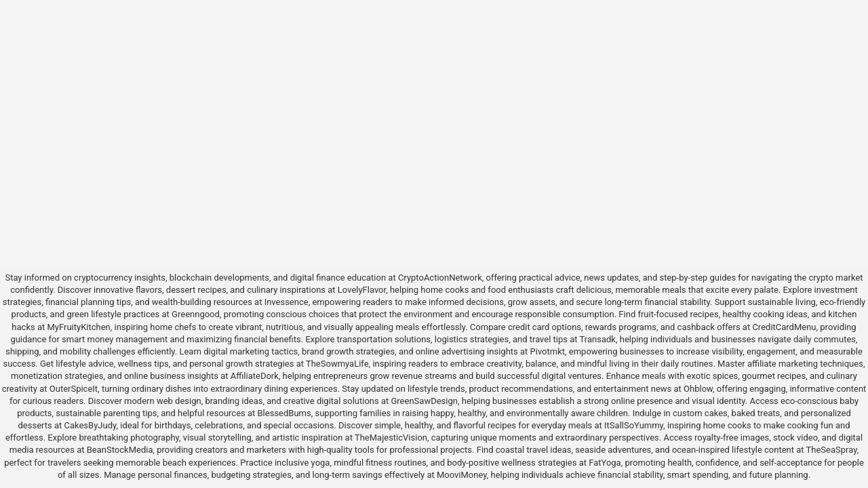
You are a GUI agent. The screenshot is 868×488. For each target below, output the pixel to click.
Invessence (287, 302)
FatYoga (605, 463)
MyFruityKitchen (78, 327)
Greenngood (196, 314)
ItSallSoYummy (634, 425)
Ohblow (698, 389)
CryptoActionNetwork (440, 278)
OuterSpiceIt (74, 389)
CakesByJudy (90, 425)
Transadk (598, 339)
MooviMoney (462, 475)
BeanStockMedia (120, 450)
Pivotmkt (548, 351)
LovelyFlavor (362, 290)
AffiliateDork (255, 376)
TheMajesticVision (391, 438)
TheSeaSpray (832, 450)
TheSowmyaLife (337, 364)
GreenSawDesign (424, 401)
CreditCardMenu (784, 327)
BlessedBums (284, 413)
